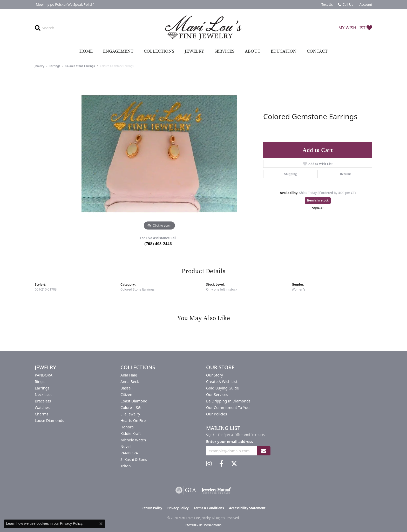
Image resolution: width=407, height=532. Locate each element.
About (253, 51)
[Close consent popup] (101, 524)
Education (284, 51)
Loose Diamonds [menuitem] (49, 420)
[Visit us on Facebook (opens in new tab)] (221, 464)
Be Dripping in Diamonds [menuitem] (228, 401)
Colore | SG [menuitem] (131, 408)
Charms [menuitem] (42, 414)
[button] (365, 4)
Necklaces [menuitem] (43, 395)
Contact (317, 51)
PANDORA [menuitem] (44, 375)
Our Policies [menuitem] (216, 414)
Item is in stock (318, 200)
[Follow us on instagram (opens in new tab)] (209, 464)
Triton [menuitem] (126, 466)
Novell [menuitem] (126, 446)
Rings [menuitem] (40, 382)
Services (224, 51)
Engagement (118, 51)
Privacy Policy (178, 508)
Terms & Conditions (209, 508)
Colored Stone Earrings (80, 66)
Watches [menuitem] (42, 408)
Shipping (290, 174)
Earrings (55, 66)
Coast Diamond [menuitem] (134, 401)
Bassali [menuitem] (127, 388)
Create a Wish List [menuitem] (222, 382)
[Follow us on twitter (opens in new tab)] (234, 464)
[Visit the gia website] (186, 490)
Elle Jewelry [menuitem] (130, 414)
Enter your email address (230, 441)
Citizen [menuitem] (126, 395)
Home (86, 51)
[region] (159, 154)
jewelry (40, 66)
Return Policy (152, 508)
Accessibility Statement (247, 508)
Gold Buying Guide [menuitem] (222, 388)
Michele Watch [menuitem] (133, 440)
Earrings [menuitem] (42, 388)
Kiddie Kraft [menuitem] (131, 433)
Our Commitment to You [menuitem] (228, 408)
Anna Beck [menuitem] (130, 382)
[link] (65, 4)
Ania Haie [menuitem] (129, 375)
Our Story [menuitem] (215, 375)
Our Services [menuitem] (217, 395)
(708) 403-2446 (158, 244)
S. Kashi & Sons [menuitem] (134, 459)
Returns (345, 174)
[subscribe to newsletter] (264, 451)
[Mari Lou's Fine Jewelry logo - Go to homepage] (203, 28)
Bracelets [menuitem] (43, 401)
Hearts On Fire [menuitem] (133, 420)
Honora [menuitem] (127, 427)
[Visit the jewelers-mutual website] (216, 490)
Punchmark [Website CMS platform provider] (213, 525)
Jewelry (194, 51)
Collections (159, 51)
